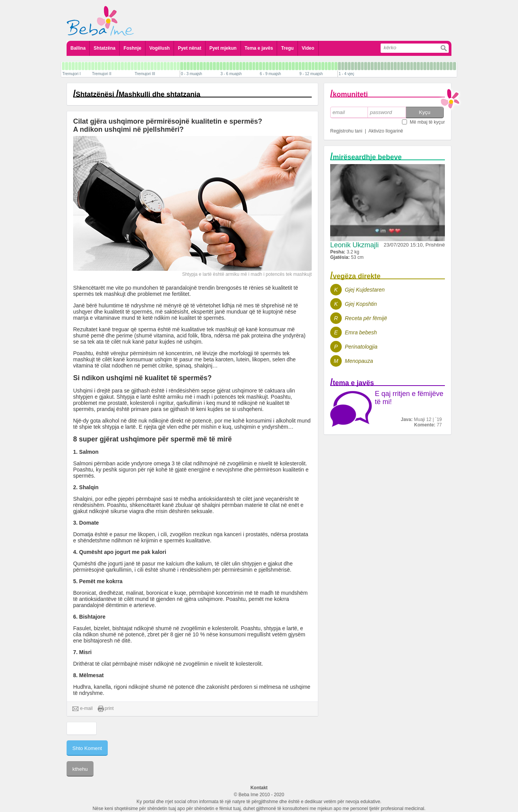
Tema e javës (259, 48)
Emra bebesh (361, 332)
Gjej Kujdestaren (365, 290)
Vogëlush (160, 48)
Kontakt (259, 788)
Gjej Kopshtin (361, 304)
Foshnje (132, 48)
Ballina (78, 48)
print (106, 709)
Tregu (287, 48)
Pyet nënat (190, 48)
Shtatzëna (104, 48)
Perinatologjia (361, 347)
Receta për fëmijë (366, 318)
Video (308, 48)
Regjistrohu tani (346, 131)
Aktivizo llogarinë (386, 131)
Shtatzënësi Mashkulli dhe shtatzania (138, 94)
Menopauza (359, 361)
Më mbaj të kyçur (427, 122)
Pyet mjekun (223, 48)
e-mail (83, 709)
